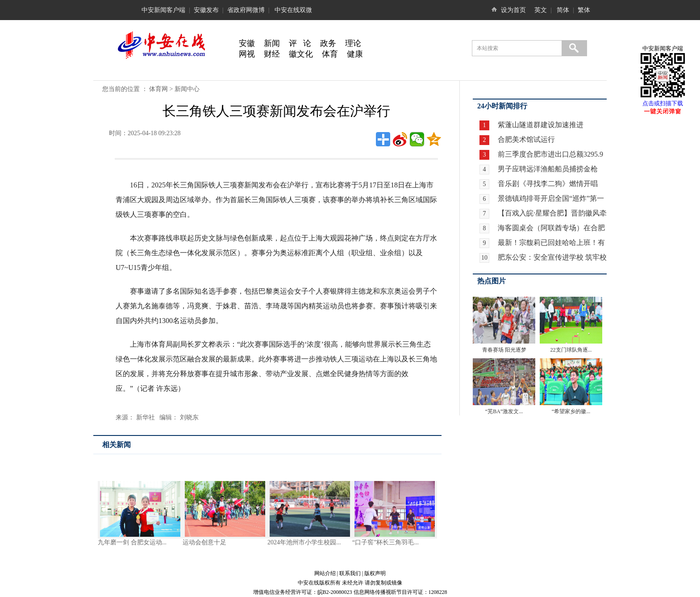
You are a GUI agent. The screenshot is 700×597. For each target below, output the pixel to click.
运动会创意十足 (204, 542)
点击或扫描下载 (663, 103)
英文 (541, 10)
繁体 (584, 10)
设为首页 (513, 10)
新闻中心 (187, 89)
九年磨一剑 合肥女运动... (132, 542)
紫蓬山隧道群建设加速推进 (540, 125)
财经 (272, 54)
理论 (353, 43)
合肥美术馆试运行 (525, 139)
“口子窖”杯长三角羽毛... (385, 542)
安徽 (247, 43)
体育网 (158, 89)
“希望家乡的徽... (571, 411)
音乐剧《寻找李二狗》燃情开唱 (548, 184)
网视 (247, 54)
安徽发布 (206, 10)
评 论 (300, 43)
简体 (563, 10)
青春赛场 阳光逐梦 (504, 350)
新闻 (272, 43)
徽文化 (301, 54)
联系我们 (350, 573)
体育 (330, 54)
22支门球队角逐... (571, 350)
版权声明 (375, 573)
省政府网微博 (246, 10)
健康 (355, 54)
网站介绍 (325, 573)
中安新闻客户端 (163, 10)
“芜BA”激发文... (504, 411)
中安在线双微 (293, 10)
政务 (328, 43)
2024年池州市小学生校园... (304, 542)
